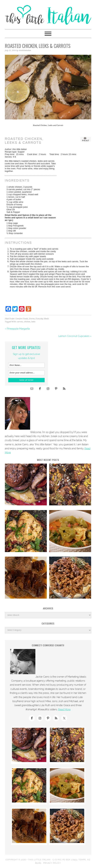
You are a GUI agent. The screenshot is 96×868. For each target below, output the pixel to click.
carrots (20, 322)
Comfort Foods (22, 319)
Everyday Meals (42, 319)
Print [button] (86, 139)
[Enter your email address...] (27, 373)
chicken (27, 322)
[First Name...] (27, 365)
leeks (33, 322)
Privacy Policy (52, 863)
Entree (32, 319)
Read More (64, 709)
